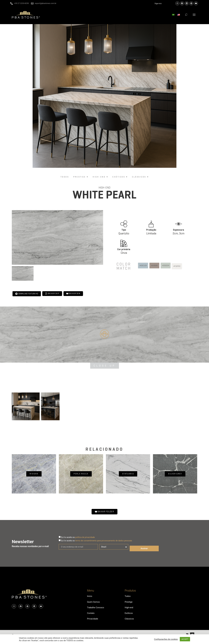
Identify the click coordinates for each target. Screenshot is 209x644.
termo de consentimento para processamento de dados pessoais (104, 541)
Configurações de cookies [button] (166, 639)
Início (90, 597)
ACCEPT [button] (185, 639)
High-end (104, 188)
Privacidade (93, 622)
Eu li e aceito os (78, 537)
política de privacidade (85, 537)
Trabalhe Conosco (96, 609)
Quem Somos (94, 603)
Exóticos (129, 616)
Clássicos (130, 622)
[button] (194, 15)
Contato (91, 616)
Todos (128, 597)
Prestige (129, 603)
